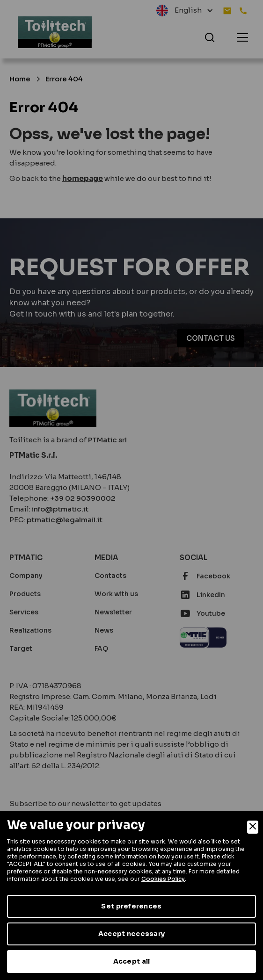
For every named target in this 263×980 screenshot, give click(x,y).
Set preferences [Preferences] (131, 906)
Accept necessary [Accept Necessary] (131, 934)
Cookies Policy (163, 879)
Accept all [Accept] (132, 961)
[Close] (253, 827)
